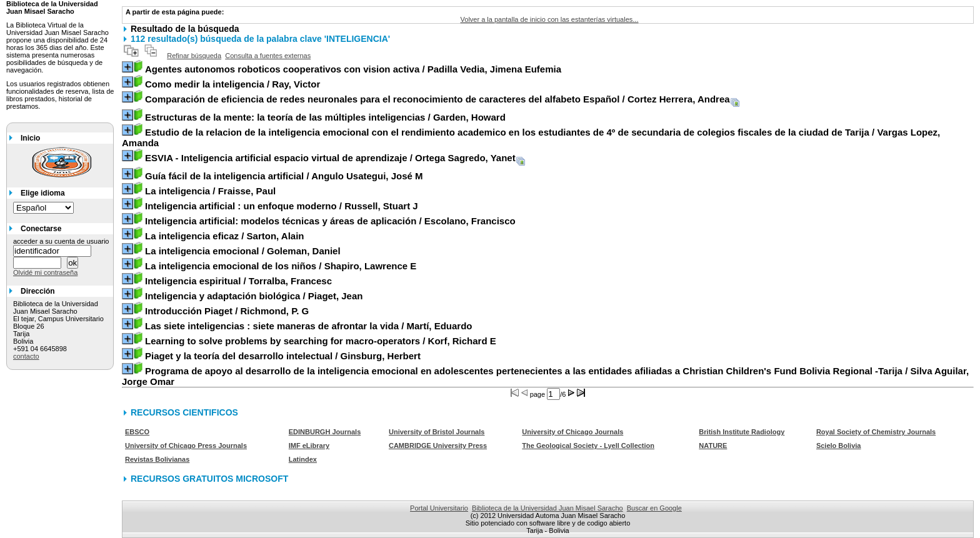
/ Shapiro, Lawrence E (281, 266)
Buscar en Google (654, 508)
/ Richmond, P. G (227, 311)
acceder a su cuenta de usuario (61, 241)
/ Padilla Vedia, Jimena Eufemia (353, 69)
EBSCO (137, 432)
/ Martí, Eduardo (309, 326)
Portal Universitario (439, 508)
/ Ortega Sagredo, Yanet (330, 158)
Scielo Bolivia (839, 446)
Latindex (303, 459)
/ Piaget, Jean (254, 296)
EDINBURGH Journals (325, 432)
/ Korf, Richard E (321, 341)
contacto (26, 356)
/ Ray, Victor (232, 84)
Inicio (30, 138)
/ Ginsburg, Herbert (283, 356)
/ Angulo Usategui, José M (284, 176)
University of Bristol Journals (437, 432)
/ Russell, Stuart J (282, 206)
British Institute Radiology (742, 432)
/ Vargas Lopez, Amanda (531, 137)
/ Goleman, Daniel (243, 251)
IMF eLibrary (309, 446)
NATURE (713, 446)
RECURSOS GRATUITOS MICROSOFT (209, 479)
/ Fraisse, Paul (210, 191)
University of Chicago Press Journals (186, 446)
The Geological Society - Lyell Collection (588, 446)
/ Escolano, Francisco (330, 221)
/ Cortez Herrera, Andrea (437, 99)
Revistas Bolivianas (157, 459)
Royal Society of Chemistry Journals (876, 432)
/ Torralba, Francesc (238, 281)
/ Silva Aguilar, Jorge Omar (545, 376)
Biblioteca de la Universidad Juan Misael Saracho (547, 508)
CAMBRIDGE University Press (438, 446)
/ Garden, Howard (325, 117)
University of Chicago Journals (572, 432)
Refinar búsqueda (194, 56)
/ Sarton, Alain (225, 236)
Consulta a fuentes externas (268, 56)
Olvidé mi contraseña (45, 272)
